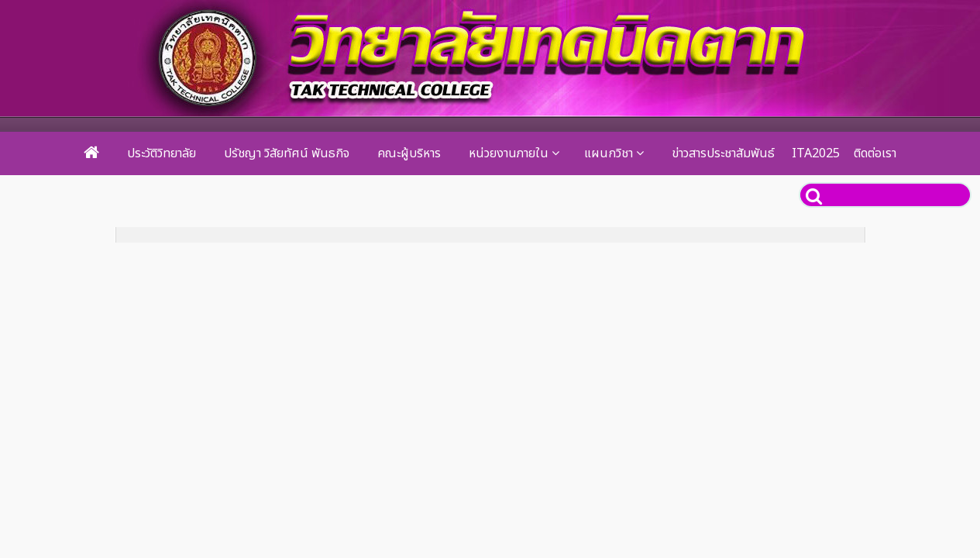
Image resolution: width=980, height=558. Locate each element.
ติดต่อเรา (875, 153)
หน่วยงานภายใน (509, 153)
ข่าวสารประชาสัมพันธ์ (723, 153)
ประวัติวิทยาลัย (162, 153)
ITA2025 (816, 153)
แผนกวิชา (609, 153)
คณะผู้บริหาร (409, 153)
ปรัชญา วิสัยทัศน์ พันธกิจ (287, 153)
